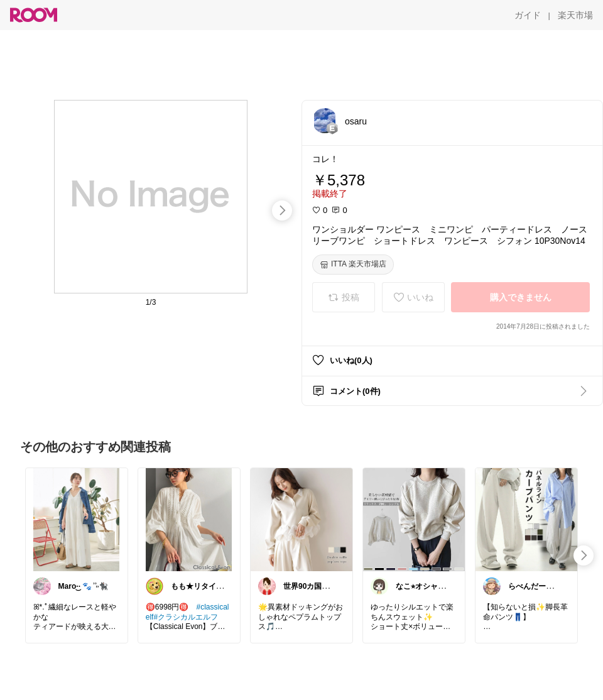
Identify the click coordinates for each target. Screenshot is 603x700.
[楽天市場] (575, 15)
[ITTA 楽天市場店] (353, 265)
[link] (77, 519)
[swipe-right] (282, 211)
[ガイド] (528, 15)
